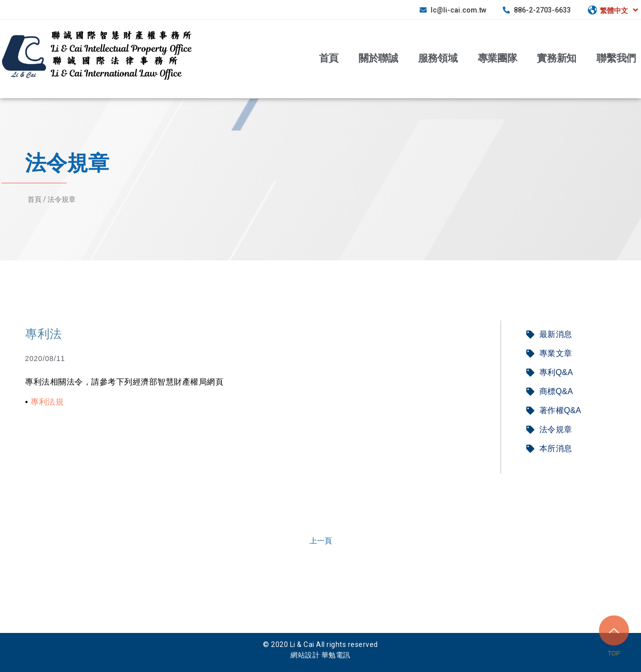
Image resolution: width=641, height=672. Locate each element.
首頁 (329, 57)
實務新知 (557, 57)
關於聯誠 (378, 57)
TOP (614, 653)
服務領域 (438, 57)
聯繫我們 (616, 57)
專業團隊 (498, 57)
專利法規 (47, 402)
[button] (321, 541)
